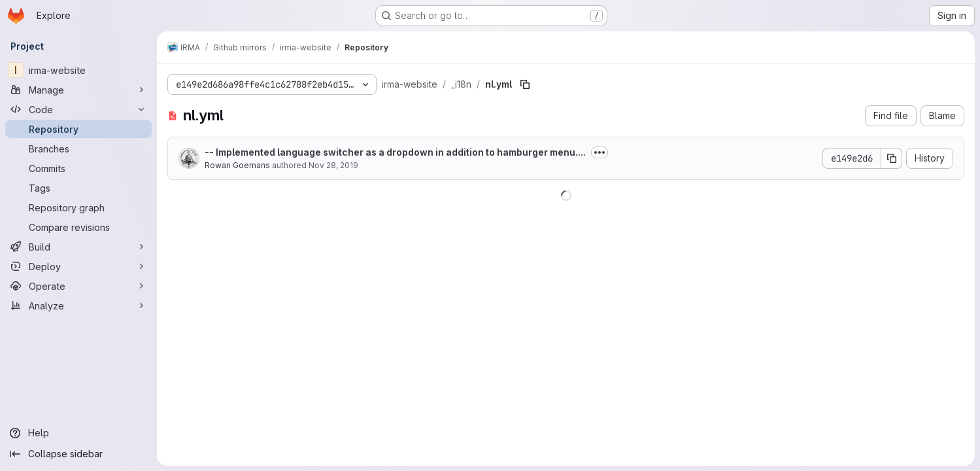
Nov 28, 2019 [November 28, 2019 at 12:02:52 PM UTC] (333, 165)
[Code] (78, 109)
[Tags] (78, 188)
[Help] (78, 433)
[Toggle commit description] (600, 152)
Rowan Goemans (237, 165)
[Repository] (78, 129)
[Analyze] (78, 305)
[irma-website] (78, 70)
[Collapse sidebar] (78, 454)
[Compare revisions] (78, 227)
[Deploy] (78, 266)
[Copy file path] (525, 84)
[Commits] (78, 168)
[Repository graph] (78, 207)
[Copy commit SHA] (892, 158)
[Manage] (78, 90)
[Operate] (78, 286)
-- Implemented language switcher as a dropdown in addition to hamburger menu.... (395, 152)
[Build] (78, 247)
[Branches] (78, 148)
